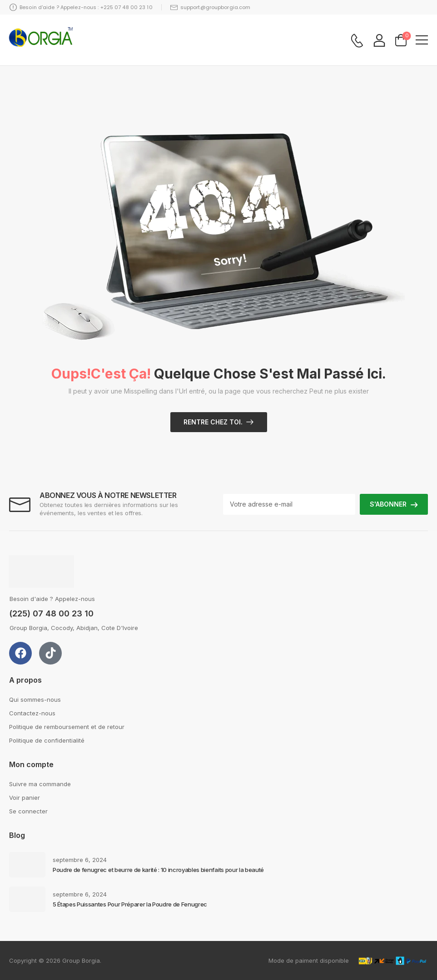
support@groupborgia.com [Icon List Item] (211, 7)
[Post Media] (27, 865)
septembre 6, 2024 (80, 860)
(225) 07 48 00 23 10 (51, 613)
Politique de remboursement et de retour (67, 727)
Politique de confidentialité (47, 740)
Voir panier (25, 798)
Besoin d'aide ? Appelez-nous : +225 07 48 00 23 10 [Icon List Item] (81, 7)
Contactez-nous (32, 713)
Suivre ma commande (40, 784)
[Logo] (41, 40)
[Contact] (357, 41)
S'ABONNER (388, 504)
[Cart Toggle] (401, 40)
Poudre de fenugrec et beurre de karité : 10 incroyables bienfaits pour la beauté (158, 870)
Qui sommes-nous (35, 699)
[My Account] (379, 40)
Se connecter (28, 811)
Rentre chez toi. (213, 422)
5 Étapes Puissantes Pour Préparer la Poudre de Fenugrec (130, 904)
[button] (422, 40)
